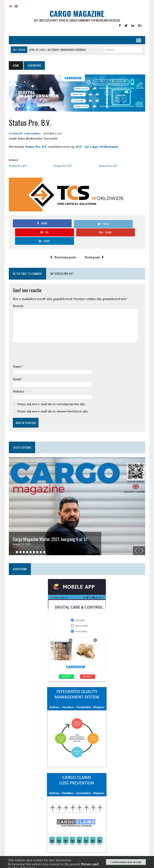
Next (143, 543)
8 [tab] (36, 544)
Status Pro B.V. (17, 167)
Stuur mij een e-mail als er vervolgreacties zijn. (50, 396)
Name (16, 359)
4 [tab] (23, 544)
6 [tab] (29, 544)
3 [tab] (19, 544)
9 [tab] (40, 544)
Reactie (17, 298)
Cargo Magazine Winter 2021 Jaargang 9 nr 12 (49, 531)
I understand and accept (126, 862)
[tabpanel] (77, 499)
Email (16, 371)
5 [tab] (26, 544)
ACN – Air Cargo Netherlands (96, 148)
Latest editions (21, 440)
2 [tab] (16, 544)
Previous (137, 543)
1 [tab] (12, 544)
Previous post (63, 250)
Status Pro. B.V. (35, 148)
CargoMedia (31, 135)
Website (17, 384)
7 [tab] (33, 544)
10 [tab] (43, 544)
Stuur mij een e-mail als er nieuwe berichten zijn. (52, 404)
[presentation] (42, 347)
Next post (94, 250)
